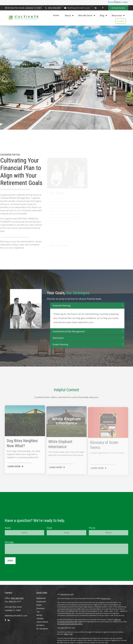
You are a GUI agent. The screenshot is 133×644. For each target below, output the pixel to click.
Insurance (40, 608)
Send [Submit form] (10, 561)
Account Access (118, 8)
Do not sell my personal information (70, 624)
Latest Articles (42, 622)
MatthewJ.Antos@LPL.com (77, 8)
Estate (39, 605)
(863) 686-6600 (53, 8)
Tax (38, 612)
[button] (56, 15)
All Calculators (42, 629)
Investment (41, 602)
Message (9, 542)
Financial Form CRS (67, 594)
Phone (92, 528)
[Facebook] (103, 8)
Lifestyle (40, 618)
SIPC (71, 634)
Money (39, 615)
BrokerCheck (106, 598)
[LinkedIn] (96, 8)
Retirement (41, 598)
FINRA (66, 634)
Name (8, 528)
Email (49, 528)
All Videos (40, 625)
